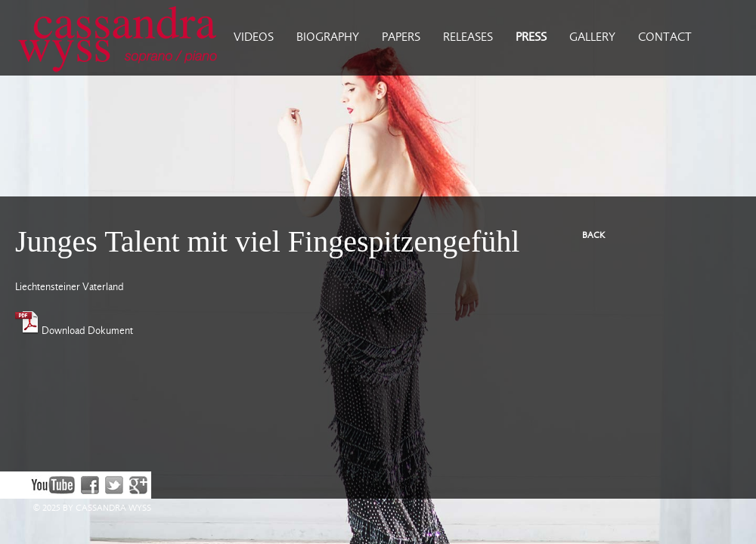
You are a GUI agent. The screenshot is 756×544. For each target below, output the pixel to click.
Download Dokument (74, 331)
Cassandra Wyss (111, 38)
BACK (593, 235)
